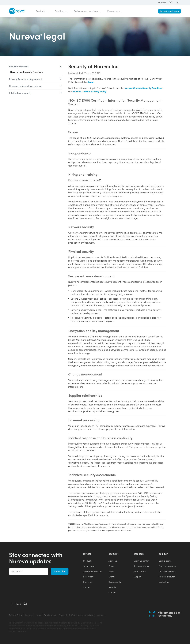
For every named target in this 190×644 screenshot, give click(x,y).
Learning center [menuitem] (141, 561)
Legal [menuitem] (38, 615)
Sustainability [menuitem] (115, 582)
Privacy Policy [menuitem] (16, 615)
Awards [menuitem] (112, 587)
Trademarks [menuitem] (50, 615)
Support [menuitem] (137, 577)
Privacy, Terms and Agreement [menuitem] (26, 79)
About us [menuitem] (113, 561)
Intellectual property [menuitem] (20, 93)
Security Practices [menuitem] (19, 66)
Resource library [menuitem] (141, 566)
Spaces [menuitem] (87, 587)
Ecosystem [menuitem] (88, 577)
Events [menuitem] (112, 577)
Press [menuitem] (111, 566)
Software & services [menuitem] (92, 571)
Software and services (87, 11)
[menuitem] (178, 3)
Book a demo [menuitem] (165, 561)
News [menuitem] (111, 571)
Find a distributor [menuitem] (167, 577)
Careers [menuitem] (112, 592)
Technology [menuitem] (89, 566)
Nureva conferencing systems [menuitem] (25, 86)
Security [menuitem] (29, 615)
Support (162, 2)
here (91, 82)
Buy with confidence (170, 11)
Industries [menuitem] (88, 582)
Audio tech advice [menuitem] (167, 566)
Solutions (61, 11)
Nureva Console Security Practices (143, 88)
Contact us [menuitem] (164, 582)
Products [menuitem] (87, 561)
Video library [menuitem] (140, 571)
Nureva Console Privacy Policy (90, 91)
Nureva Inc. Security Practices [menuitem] (26, 72)
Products (42, 11)
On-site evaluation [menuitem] (167, 571)
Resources (114, 11)
